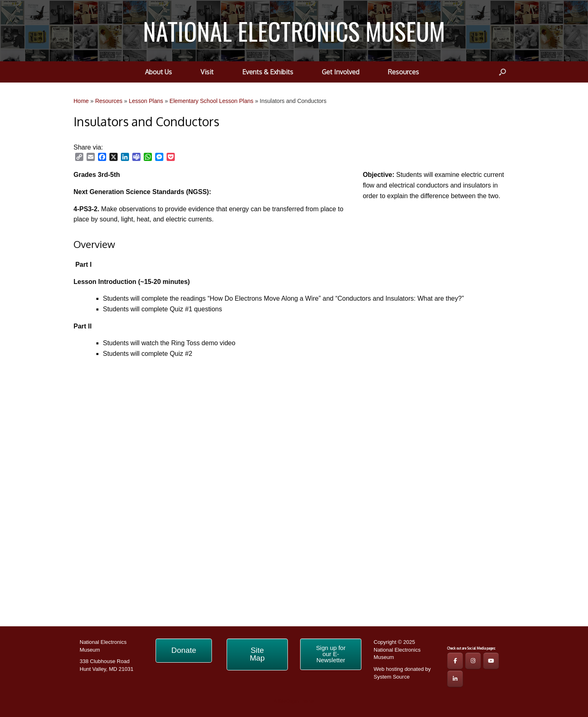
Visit (207, 72)
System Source (392, 677)
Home (81, 101)
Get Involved (341, 72)
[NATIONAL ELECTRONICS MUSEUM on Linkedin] (455, 679)
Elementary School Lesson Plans (211, 101)
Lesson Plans (146, 101)
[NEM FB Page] (455, 661)
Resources (403, 72)
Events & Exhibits (268, 72)
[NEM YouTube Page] (491, 661)
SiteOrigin (288, 701)
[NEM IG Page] (473, 661)
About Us (158, 72)
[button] (502, 72)
